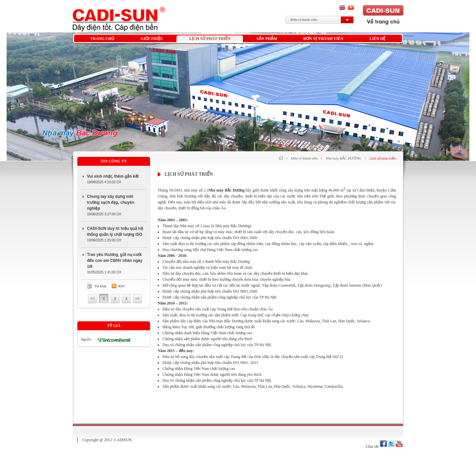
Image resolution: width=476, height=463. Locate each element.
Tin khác (100, 286)
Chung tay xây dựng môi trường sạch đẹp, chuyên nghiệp (111, 202)
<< (93, 299)
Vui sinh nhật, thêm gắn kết (113, 176)
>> (138, 299)
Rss (121, 286)
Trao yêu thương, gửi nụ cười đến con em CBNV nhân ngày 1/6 (115, 261)
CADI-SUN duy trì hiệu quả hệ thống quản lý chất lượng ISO (115, 231)
